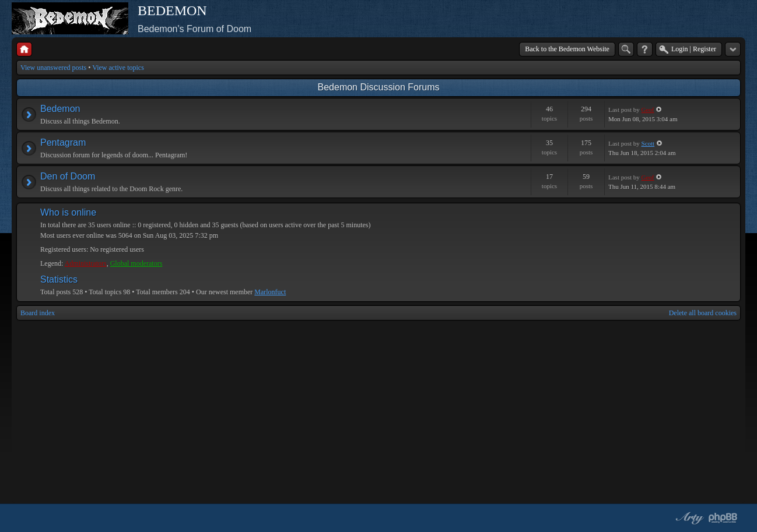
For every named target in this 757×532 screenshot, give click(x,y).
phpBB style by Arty (688, 518)
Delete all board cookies (703, 313)
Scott (648, 143)
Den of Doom (68, 176)
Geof (648, 110)
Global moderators (136, 263)
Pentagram (63, 142)
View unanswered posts (53, 68)
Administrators (86, 263)
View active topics (118, 68)
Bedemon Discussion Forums (379, 87)
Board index (38, 313)
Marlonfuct (270, 292)
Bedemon (60, 109)
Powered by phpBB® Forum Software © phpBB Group (723, 518)
